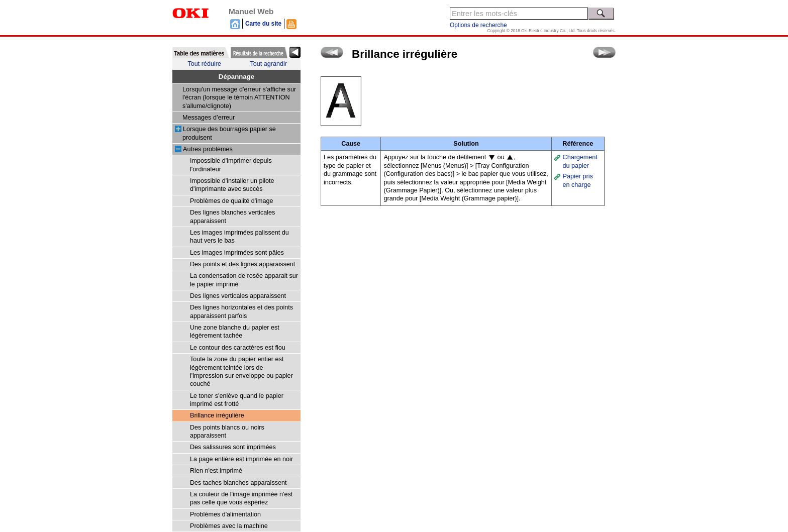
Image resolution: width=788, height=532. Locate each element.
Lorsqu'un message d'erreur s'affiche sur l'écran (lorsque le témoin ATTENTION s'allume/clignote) (239, 98)
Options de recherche (478, 25)
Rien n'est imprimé (216, 471)
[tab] (201, 53)
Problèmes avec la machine (229, 526)
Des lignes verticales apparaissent (238, 296)
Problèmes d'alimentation (225, 514)
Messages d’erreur (209, 118)
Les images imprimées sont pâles (237, 253)
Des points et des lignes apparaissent (242, 264)
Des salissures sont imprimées (233, 447)
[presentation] (201, 53)
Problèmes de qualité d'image (232, 201)
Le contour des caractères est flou (238, 348)
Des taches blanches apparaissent (238, 483)
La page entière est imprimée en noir (241, 459)
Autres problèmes (208, 149)
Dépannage (236, 77)
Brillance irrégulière (217, 415)
